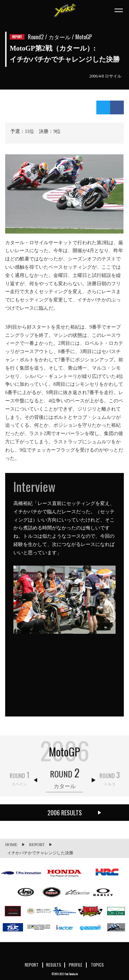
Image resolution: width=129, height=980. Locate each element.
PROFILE (76, 965)
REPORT (32, 965)
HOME (11, 845)
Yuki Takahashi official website (65, 10)
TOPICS (97, 965)
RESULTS (54, 965)
